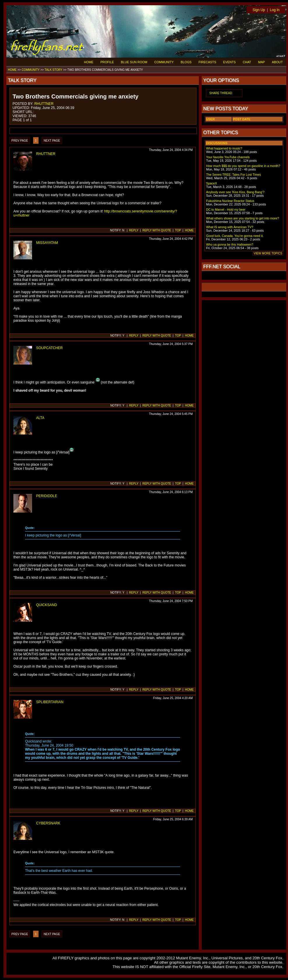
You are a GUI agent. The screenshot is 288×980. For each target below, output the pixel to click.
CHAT (247, 62)
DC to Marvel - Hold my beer (226, 210)
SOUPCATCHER (49, 348)
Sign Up (259, 10)
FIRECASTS (207, 62)
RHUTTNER (44, 104)
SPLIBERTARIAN (50, 702)
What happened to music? (224, 148)
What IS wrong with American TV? (230, 227)
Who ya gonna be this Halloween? (230, 244)
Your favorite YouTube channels (228, 157)
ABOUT (277, 62)
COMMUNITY (164, 62)
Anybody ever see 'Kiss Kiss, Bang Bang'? (235, 192)
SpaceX (211, 183)
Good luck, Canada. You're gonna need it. (235, 236)
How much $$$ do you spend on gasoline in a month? (243, 166)
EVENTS (230, 62)
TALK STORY (53, 70)
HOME (89, 62)
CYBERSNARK (48, 823)
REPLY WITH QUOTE (157, 230)
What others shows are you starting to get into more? (243, 218)
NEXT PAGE (52, 141)
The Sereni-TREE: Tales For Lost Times (233, 175)
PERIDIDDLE (47, 496)
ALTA (40, 418)
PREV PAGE (20, 141)
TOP (178, 230)
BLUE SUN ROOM (134, 62)
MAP (261, 62)
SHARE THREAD (221, 93)
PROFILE (107, 62)
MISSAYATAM (47, 243)
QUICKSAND (46, 605)
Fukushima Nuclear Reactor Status (230, 201)
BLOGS (186, 62)
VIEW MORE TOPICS (268, 253)
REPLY (134, 230)
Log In (275, 10)
